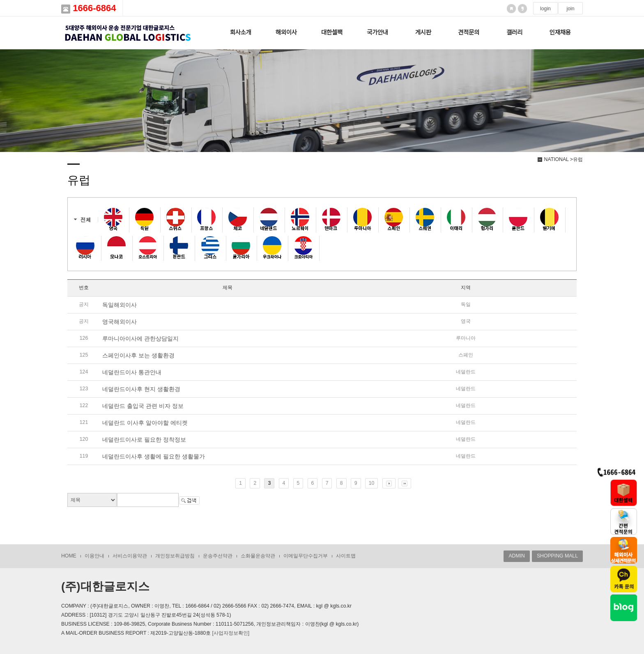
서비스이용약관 (130, 556)
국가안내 (377, 32)
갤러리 (514, 32)
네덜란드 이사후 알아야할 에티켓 (145, 423)
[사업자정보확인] (231, 633)
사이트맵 (346, 556)
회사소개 (241, 32)
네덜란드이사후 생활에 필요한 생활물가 (154, 456)
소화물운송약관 (258, 556)
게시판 (423, 32)
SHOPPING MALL (557, 556)
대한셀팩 (332, 32)
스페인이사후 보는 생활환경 (138, 355)
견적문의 (469, 32)
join (570, 9)
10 (372, 483)
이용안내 (94, 556)
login (545, 9)
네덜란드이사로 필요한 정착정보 (144, 440)
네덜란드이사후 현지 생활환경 (141, 389)
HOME (69, 556)
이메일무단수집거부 (306, 556)
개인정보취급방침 (175, 556)
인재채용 (560, 32)
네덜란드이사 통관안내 (132, 372)
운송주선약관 (218, 556)
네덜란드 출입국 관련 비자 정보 (143, 406)
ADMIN (516, 556)
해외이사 (286, 32)
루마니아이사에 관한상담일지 (140, 339)
